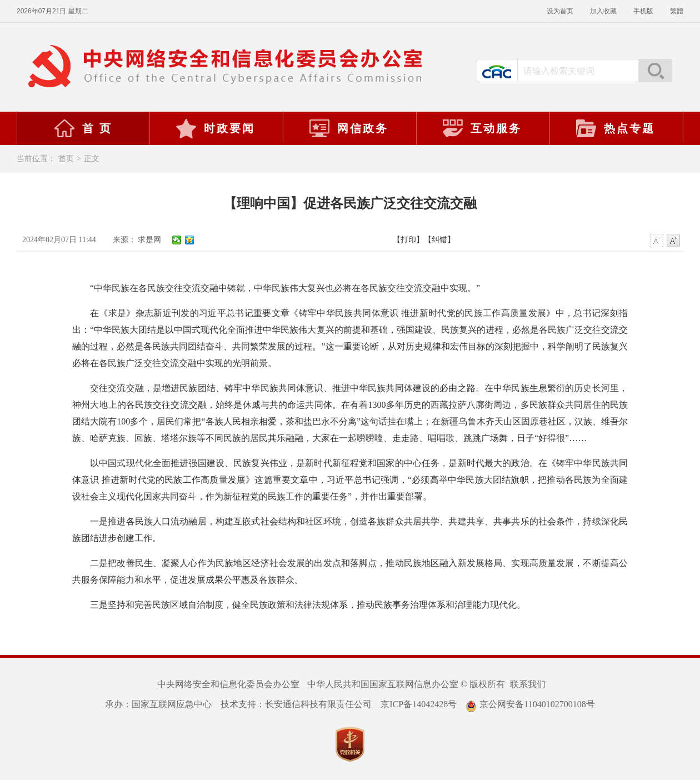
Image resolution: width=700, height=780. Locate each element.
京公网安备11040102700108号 (530, 704)
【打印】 (408, 240)
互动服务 (482, 128)
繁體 (677, 11)
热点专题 (615, 128)
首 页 (83, 128)
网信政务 (348, 128)
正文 (92, 159)
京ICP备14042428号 (419, 704)
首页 (66, 159)
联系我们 (528, 684)
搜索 (655, 71)
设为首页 (560, 11)
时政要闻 (215, 128)
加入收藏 (603, 11)
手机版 (643, 11)
